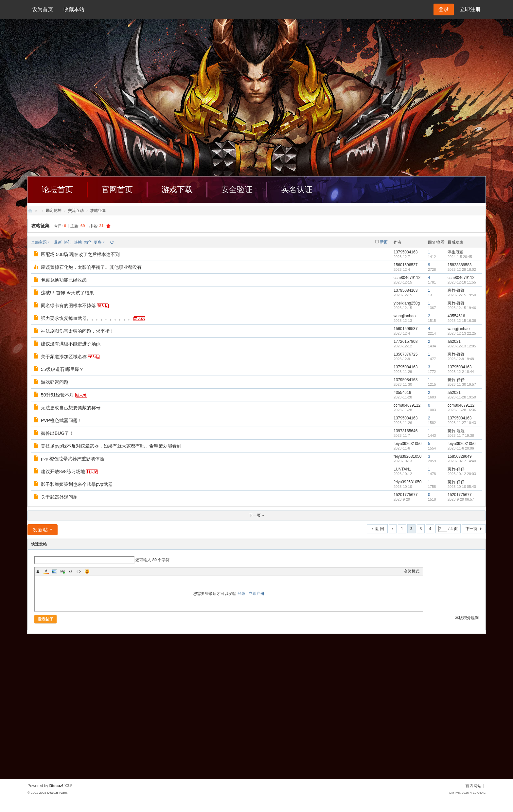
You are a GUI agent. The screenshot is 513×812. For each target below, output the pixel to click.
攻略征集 (40, 226)
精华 (88, 242)
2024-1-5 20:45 (460, 257)
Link (62, 571)
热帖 (78, 242)
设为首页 (43, 9)
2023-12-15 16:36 (462, 321)
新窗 (384, 242)
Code (79, 571)
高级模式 (412, 571)
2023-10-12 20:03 (462, 474)
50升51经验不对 (57, 395)
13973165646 (406, 431)
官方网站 (473, 786)
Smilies (87, 571)
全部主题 (39, 242)
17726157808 (406, 341)
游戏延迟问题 (55, 382)
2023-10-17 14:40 (462, 461)
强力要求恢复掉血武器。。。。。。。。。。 (87, 318)
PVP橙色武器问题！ (62, 420)
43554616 (456, 316)
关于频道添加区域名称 (64, 357)
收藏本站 (74, 9)
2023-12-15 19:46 (462, 308)
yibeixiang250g (407, 303)
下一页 (471, 529)
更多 (98, 242)
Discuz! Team (57, 793)
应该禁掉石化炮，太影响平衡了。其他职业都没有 (91, 267)
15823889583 (460, 265)
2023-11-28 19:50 (462, 397)
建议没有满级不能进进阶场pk (71, 344)
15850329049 (460, 456)
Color (46, 571)
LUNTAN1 (402, 469)
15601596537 (406, 265)
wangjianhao (405, 316)
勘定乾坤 (54, 211)
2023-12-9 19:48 (461, 359)
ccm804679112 (407, 278)
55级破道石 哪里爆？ (62, 369)
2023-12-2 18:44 (461, 372)
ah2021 (454, 341)
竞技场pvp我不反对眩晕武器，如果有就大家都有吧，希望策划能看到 (111, 446)
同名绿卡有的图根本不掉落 (68, 305)
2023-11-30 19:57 (462, 384)
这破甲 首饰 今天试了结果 (67, 293)
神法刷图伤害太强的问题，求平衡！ (78, 331)
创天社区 (30, 211)
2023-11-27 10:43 (462, 423)
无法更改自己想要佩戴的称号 (71, 408)
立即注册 (470, 9)
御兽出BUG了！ (57, 433)
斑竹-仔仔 (456, 380)
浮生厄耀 (455, 252)
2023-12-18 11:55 (462, 282)
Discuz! (56, 786)
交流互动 (76, 211)
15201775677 (406, 495)
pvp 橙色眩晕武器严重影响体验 (73, 459)
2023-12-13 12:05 (462, 346)
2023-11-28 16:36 (462, 410)
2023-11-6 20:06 (461, 448)
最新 (58, 242)
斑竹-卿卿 (456, 290)
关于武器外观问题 (59, 497)
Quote (71, 571)
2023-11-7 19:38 (461, 435)
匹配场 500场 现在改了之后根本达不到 (80, 254)
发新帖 (41, 530)
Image (54, 571)
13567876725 (406, 354)
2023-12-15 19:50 (462, 295)
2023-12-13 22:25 (462, 333)
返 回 (379, 529)
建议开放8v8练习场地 (63, 471)
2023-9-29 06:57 (461, 499)
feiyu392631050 (407, 444)
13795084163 (406, 252)
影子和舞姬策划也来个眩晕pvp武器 (77, 484)
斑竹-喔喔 (456, 431)
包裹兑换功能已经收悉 (64, 280)
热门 (68, 242)
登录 (241, 594)
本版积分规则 (467, 618)
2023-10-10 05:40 (462, 487)
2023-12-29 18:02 (462, 269)
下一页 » (256, 515)
